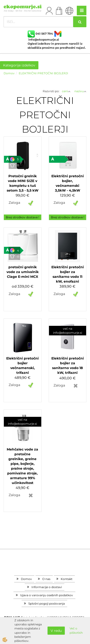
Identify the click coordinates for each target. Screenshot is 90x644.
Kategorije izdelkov (19, 65)
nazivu (80, 91)
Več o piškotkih (76, 630)
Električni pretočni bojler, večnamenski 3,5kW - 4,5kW (68, 183)
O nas (46, 579)
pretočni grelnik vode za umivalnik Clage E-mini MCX (23, 272)
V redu (56, 631)
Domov (9, 73)
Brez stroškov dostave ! (22, 217)
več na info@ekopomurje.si (68, 331)
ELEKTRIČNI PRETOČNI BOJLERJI (43, 73)
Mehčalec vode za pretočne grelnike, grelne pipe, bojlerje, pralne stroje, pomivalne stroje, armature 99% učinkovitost (22, 466)
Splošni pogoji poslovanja (47, 604)
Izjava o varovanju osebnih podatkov (47, 595)
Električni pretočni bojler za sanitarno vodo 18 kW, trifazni (68, 365)
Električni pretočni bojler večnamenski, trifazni (22, 365)
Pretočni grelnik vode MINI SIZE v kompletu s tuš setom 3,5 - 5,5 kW (23, 183)
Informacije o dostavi (47, 587)
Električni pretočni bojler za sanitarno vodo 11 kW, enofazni (68, 274)
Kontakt (67, 579)
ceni (66, 91)
